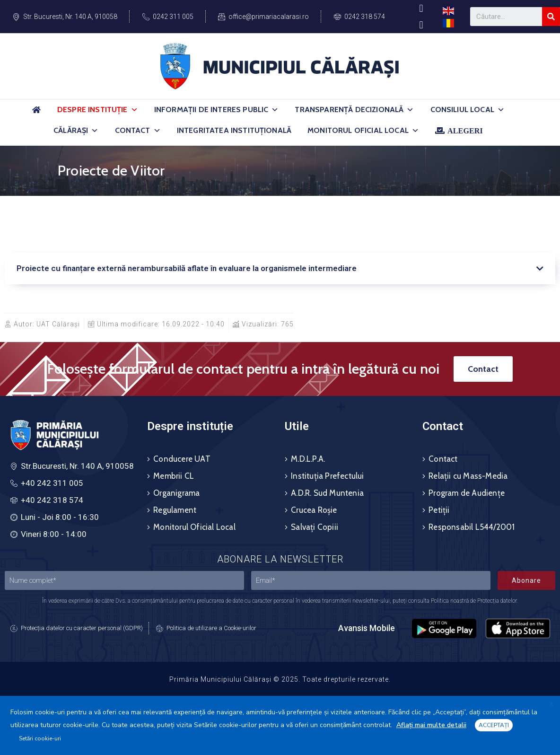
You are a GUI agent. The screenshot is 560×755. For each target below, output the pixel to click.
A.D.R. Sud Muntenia (327, 493)
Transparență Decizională (354, 110)
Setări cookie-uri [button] (40, 738)
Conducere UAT (182, 459)
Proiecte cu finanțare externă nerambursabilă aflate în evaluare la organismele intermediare (187, 268)
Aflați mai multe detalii (431, 725)
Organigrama (176, 493)
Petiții (439, 510)
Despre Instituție (98, 110)
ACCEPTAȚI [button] (494, 725)
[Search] (551, 17)
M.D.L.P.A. (308, 459)
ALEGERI (465, 131)
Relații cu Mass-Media (468, 476)
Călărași (76, 131)
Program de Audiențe (467, 493)
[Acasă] (36, 114)
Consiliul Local (468, 110)
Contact (138, 131)
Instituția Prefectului (327, 476)
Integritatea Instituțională (234, 130)
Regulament (175, 510)
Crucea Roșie (314, 510)
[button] (134, 110)
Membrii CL (174, 476)
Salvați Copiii (315, 527)
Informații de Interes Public (217, 110)
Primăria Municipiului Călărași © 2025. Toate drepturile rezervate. (280, 679)
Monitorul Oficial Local (363, 131)
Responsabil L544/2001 (472, 527)
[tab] (280, 268)
